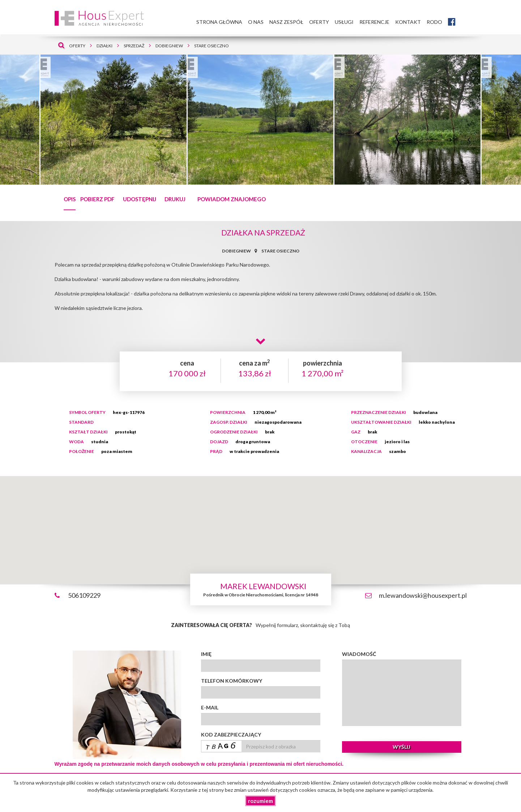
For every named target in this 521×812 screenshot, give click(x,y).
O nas (256, 22)
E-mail (210, 707)
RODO (434, 22)
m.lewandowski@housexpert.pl (423, 595)
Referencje (374, 22)
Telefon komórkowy (232, 681)
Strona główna (219, 22)
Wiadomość (359, 654)
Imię (206, 654)
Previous (10, 119)
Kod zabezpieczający (231, 735)
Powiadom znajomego (232, 199)
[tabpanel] (260, 120)
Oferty (319, 22)
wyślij (402, 747)
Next (516, 121)
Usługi (344, 22)
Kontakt (408, 22)
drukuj (175, 199)
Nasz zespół (286, 22)
